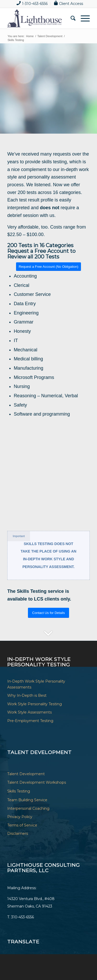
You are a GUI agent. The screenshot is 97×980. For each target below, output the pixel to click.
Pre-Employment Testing (30, 721)
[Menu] (83, 18)
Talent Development (26, 774)
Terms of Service (22, 825)
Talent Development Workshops (37, 782)
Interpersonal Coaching (28, 808)
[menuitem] (32, 3)
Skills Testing (19, 791)
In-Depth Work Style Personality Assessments (36, 684)
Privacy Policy (20, 817)
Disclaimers (18, 833)
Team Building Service (27, 800)
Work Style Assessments (29, 712)
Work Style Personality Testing (35, 704)
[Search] (70, 18)
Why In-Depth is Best (27, 695)
